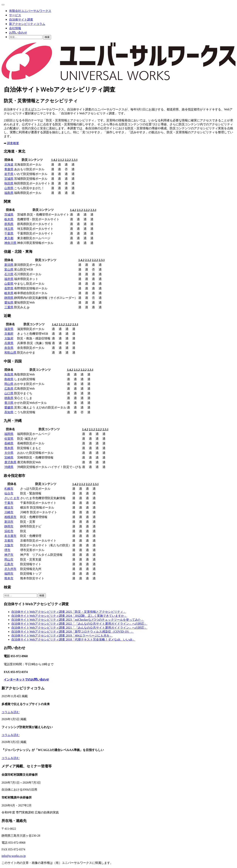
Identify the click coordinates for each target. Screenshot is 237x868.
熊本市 (9, 578)
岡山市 (9, 559)
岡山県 (9, 384)
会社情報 (15, 28)
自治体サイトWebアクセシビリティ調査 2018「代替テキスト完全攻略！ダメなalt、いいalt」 (73, 639)
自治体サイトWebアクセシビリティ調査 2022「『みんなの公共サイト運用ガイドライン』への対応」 (79, 624)
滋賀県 (9, 329)
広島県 (9, 389)
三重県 (9, 307)
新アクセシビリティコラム (27, 24)
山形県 (9, 188)
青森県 (9, 169)
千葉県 (9, 233)
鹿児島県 (10, 462)
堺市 (7, 550)
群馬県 (9, 224)
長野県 (9, 288)
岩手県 (9, 174)
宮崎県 (9, 458)
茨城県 (9, 215)
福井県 (9, 279)
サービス (15, 15)
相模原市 (10, 517)
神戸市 (9, 555)
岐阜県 (9, 293)
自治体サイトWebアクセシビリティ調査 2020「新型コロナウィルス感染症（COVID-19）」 (72, 632)
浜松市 (9, 531)
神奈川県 (10, 243)
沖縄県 (9, 467)
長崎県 (9, 443)
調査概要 (13, 143)
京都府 (9, 334)
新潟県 (9, 265)
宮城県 (9, 179)
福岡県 (9, 434)
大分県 (9, 453)
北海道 (9, 165)
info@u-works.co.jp (14, 856)
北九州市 (10, 569)
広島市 (9, 564)
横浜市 (9, 508)
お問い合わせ (18, 32)
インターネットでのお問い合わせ (26, 680)
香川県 (9, 403)
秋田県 (9, 183)
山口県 (9, 393)
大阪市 (9, 545)
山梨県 (9, 284)
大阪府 (9, 338)
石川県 (9, 274)
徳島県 (9, 398)
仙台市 (9, 493)
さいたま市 (12, 498)
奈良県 (9, 348)
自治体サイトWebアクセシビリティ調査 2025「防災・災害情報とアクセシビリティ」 (69, 612)
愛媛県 (9, 407)
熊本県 (9, 448)
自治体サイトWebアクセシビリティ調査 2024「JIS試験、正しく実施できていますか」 (69, 616)
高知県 (9, 412)
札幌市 (9, 489)
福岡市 (9, 574)
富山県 (9, 269)
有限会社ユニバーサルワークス (30, 11)
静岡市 (9, 526)
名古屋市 (10, 536)
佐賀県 (9, 439)
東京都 (9, 238)
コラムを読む (11, 712)
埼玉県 (9, 229)
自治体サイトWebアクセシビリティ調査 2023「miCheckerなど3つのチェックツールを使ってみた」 (78, 620)
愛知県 (9, 303)
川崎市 (9, 512)
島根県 (9, 379)
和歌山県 (10, 353)
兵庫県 (9, 343)
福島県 (9, 193)
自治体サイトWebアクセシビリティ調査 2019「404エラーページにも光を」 (62, 636)
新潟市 (9, 522)
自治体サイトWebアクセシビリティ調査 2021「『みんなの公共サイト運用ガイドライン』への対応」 (79, 628)
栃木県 (9, 219)
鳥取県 (9, 374)
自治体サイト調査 (21, 19)
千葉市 (9, 503)
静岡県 (9, 298)
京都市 (9, 541)
